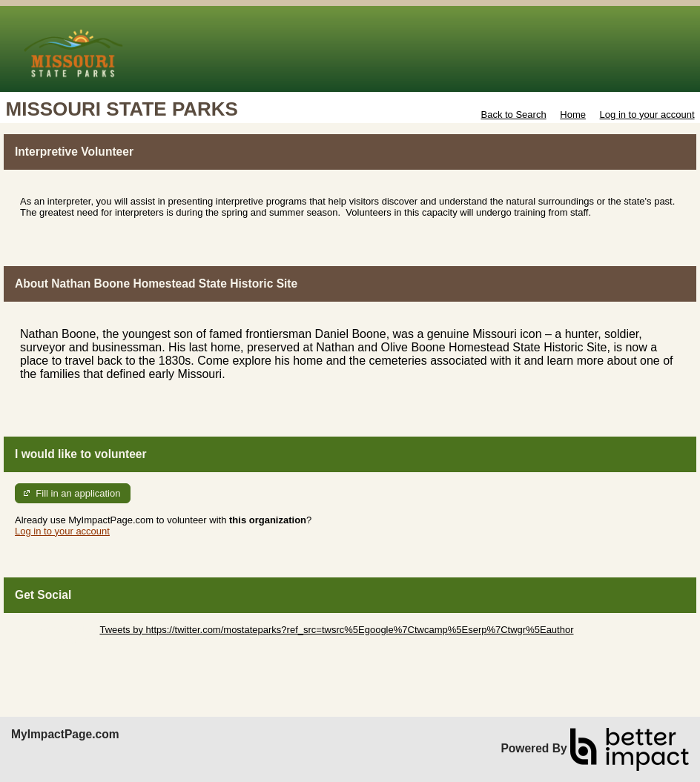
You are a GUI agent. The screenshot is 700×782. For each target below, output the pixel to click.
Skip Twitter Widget (56, 630)
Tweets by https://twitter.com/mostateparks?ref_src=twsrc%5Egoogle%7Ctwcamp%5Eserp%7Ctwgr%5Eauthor (336, 630)
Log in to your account (647, 115)
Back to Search (513, 115)
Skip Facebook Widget (63, 641)
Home (573, 115)
